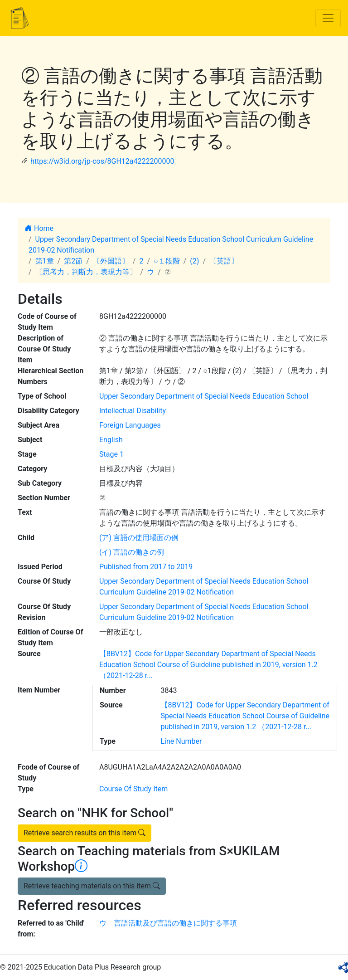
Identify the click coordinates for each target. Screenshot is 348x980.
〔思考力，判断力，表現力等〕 (86, 272)
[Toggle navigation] (328, 18)
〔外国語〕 (111, 261)
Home (39, 228)
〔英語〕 (224, 261)
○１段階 (167, 261)
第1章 (45, 261)
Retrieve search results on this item (85, 833)
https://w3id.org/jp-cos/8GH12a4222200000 (102, 161)
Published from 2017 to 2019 (146, 567)
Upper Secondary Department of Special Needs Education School (204, 396)
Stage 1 (111, 454)
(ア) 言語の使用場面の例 (139, 538)
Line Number (181, 741)
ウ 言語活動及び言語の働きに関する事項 (168, 923)
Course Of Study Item (133, 789)
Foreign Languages (130, 425)
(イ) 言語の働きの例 (132, 552)
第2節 (73, 261)
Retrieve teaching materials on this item (92, 886)
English (111, 440)
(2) (194, 261)
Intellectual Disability (133, 411)
